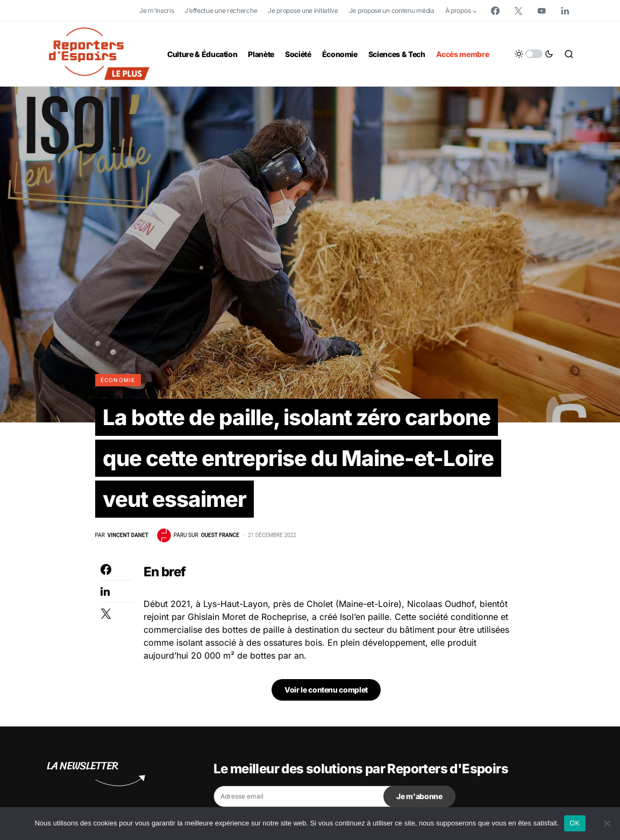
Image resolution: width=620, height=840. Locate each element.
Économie (118, 380)
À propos (458, 10)
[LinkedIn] (565, 11)
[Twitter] (518, 11)
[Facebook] (495, 11)
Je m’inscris (156, 10)
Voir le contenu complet (326, 690)
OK (575, 823)
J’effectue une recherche (221, 10)
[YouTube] (541, 11)
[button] (534, 54)
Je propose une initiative (303, 10)
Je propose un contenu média (392, 10)
